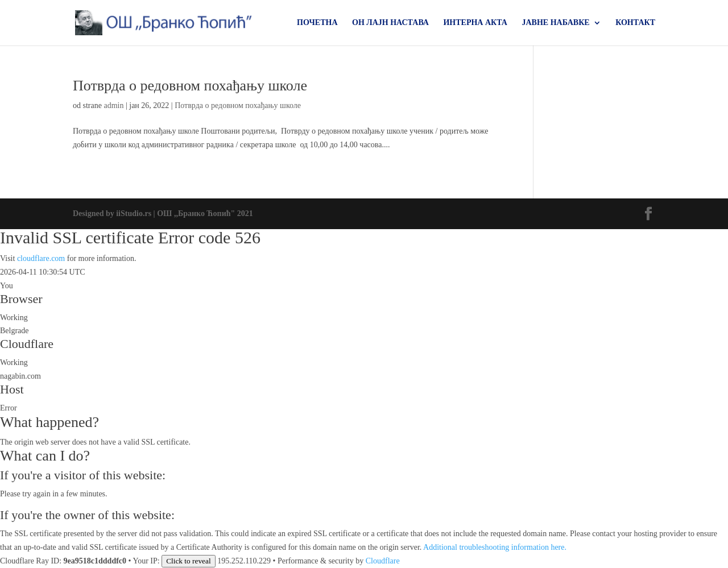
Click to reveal (188, 561)
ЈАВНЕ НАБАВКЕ (555, 23)
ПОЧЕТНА (317, 23)
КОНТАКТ (635, 23)
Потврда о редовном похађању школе (190, 86)
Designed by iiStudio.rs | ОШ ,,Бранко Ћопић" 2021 (163, 213)
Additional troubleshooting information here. (495, 547)
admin (113, 105)
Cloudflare (27, 344)
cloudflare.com (41, 258)
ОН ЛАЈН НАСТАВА (390, 23)
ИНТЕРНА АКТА (475, 23)
